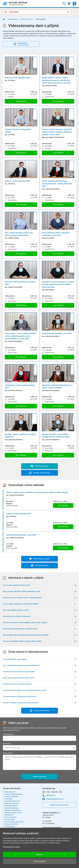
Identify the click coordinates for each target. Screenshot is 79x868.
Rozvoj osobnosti (10, 817)
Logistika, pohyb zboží (12, 801)
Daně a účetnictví (27, 19)
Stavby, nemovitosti (11, 824)
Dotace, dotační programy (13, 794)
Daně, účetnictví (10, 792)
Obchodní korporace (12, 808)
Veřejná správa (10, 826)
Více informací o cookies (11, 847)
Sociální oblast (10, 819)
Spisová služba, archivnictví (14, 822)
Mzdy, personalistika (12, 803)
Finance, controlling (11, 796)
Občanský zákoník (11, 806)
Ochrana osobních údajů (13, 813)
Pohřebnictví (9, 815)
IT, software (9, 799)
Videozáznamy (13, 19)
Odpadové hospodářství (13, 810)
